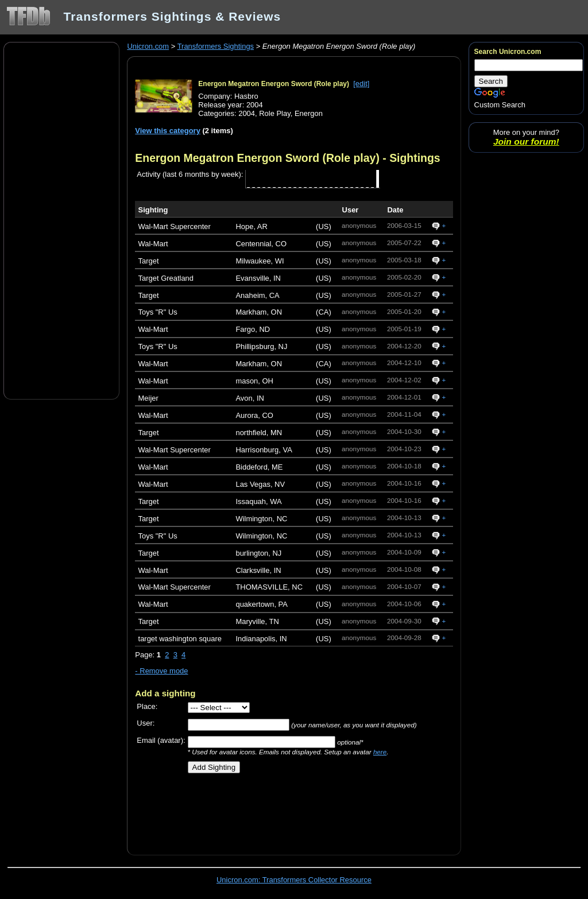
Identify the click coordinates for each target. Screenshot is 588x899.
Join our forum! (526, 142)
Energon (309, 113)
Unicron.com (148, 46)
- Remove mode (161, 671)
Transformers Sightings (216, 46)
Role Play (274, 113)
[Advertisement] (61, 220)
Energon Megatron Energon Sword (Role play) (274, 84)
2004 (247, 113)
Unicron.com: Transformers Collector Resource (294, 880)
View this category (168, 131)
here (380, 752)
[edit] (361, 84)
